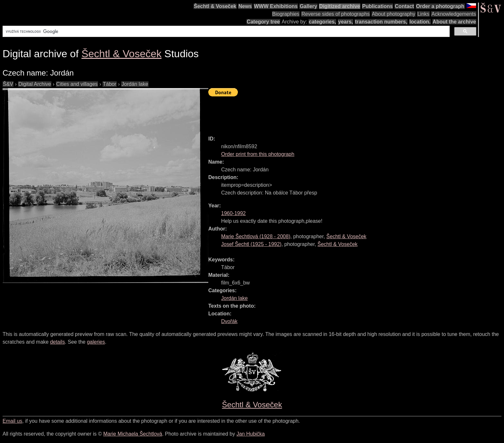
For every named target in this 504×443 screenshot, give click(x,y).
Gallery (308, 6)
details (58, 342)
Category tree (263, 22)
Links (423, 14)
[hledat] (225, 32)
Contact (404, 6)
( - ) (256, 236)
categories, (322, 22)
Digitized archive (340, 6)
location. (420, 22)
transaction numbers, (381, 22)
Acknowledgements (454, 14)
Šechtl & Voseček (215, 6)
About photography (394, 14)
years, (346, 22)
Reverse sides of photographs (336, 14)
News (245, 6)
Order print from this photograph (258, 154)
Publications (378, 6)
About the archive (454, 22)
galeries (96, 342)
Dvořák (229, 321)
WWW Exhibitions (276, 6)
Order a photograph (440, 6)
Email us (12, 421)
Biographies (286, 14)
